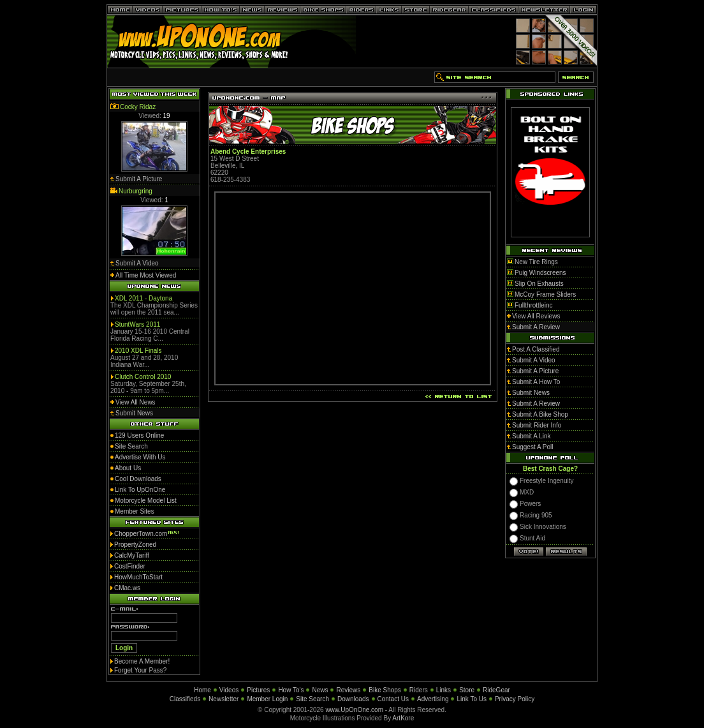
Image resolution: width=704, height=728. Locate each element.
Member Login (267, 699)
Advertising (433, 699)
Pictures (258, 690)
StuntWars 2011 (137, 324)
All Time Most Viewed (146, 275)
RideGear (496, 690)
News (320, 690)
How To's (291, 690)
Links (444, 690)
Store (467, 690)
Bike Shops (385, 690)
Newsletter (224, 699)
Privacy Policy (515, 699)
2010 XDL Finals (138, 351)
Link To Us (472, 699)
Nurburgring (136, 191)
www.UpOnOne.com (354, 710)
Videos (229, 690)
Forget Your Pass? (140, 670)
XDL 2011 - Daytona (143, 298)
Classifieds (185, 699)
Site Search (312, 699)
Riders (419, 690)
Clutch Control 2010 (143, 377)
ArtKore (403, 718)
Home (202, 690)
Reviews (348, 690)
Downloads (353, 699)
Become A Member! (142, 661)
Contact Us (393, 699)
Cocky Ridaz (138, 107)
